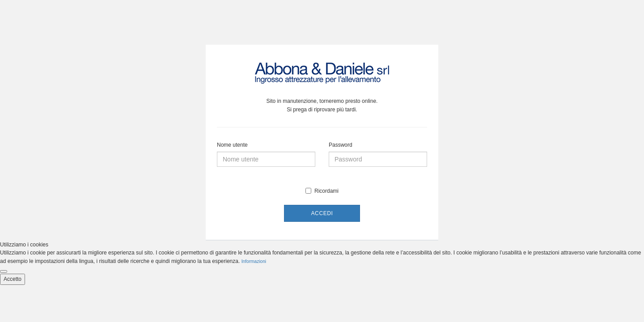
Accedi (322, 213)
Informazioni (254, 261)
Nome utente (232, 145)
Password (341, 145)
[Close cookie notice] (4, 271)
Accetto (13, 279)
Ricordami (322, 191)
